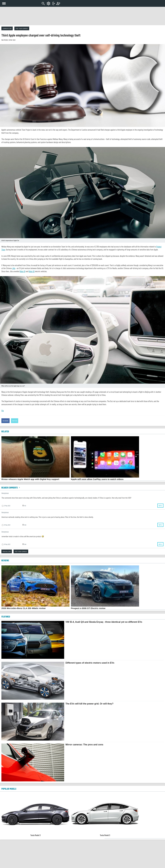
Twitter (15, 421)
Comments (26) (7, 28)
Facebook (5, 421)
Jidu (14, 268)
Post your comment (22, 28)
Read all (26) (7, 551)
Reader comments (11, 487)
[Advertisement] (82, 16)
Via (3, 411)
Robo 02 (32, 271)
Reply (160, 506)
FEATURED (6, 616)
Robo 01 (22, 271)
